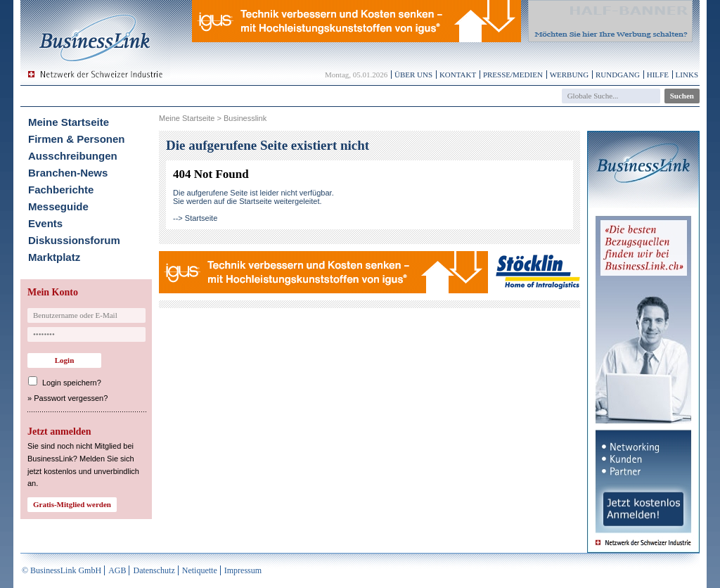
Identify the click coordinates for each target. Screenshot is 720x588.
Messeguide (58, 206)
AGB (117, 570)
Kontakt (458, 75)
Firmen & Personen (77, 139)
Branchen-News (68, 173)
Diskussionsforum (74, 240)
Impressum (243, 570)
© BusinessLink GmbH (62, 570)
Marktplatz (54, 257)
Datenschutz (154, 570)
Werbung (570, 75)
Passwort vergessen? (71, 398)
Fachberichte (61, 190)
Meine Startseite (69, 122)
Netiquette (200, 570)
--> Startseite (195, 218)
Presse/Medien (513, 75)
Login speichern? (72, 383)
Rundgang (618, 75)
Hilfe (658, 75)
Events (45, 223)
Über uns (413, 75)
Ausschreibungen (73, 156)
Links (687, 75)
